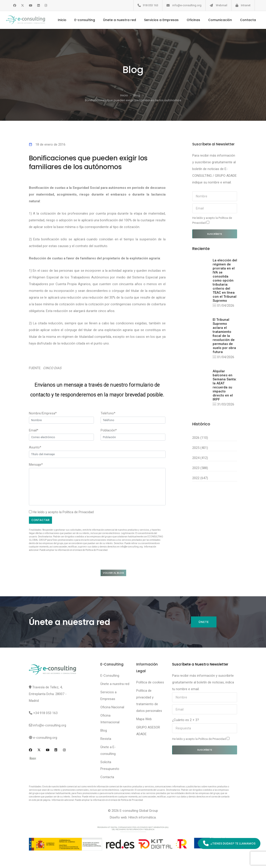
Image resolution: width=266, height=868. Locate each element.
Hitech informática (142, 818)
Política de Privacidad (78, 512)
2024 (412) (200, 459)
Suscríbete (215, 234)
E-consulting (83, 20)
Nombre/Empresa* (43, 413)
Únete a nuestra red (118, 20)
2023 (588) (200, 469)
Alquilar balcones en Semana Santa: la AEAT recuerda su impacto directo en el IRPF (225, 386)
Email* (34, 430)
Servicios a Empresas (159, 20)
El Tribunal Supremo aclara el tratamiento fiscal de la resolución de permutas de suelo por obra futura (224, 336)
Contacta (246, 20)
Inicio (60, 20)
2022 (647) (200, 479)
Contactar (41, 520)
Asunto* (35, 447)
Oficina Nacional (112, 708)
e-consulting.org (45, 739)
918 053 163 (150, 5)
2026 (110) (200, 438)
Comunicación (218, 20)
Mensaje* (36, 465)
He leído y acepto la (212, 220)
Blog (137, 95)
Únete (203, 623)
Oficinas (191, 20)
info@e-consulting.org (187, 5)
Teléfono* (108, 413)
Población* (109, 430)
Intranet (246, 5)
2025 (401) (200, 448)
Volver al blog (115, 573)
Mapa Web (144, 720)
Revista (106, 740)
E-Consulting (110, 676)
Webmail (222, 5)
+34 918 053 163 (45, 714)
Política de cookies (150, 683)
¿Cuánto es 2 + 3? (186, 721)
